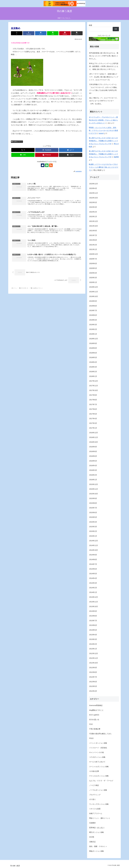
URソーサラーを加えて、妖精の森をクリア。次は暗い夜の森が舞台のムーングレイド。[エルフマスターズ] (104, 77)
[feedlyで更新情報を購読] (47, 165)
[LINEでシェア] (53, 33)
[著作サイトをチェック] (43, 165)
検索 (90, 25)
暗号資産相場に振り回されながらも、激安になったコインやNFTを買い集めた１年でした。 (104, 56)
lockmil (101, 133)
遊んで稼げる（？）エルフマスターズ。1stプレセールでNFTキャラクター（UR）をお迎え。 (104, 101)
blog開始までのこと (17, 142)
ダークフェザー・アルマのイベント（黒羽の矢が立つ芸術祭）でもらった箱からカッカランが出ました (103, 120)
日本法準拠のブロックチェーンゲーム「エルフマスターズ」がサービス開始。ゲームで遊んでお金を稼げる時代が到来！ (104, 89)
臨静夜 (116, 157)
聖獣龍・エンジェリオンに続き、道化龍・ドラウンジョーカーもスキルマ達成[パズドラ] (103, 131)
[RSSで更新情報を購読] (51, 165)
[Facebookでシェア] (29, 33)
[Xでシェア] (17, 33)
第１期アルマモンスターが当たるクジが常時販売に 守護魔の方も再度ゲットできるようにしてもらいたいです (103, 141)
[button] (77, 33)
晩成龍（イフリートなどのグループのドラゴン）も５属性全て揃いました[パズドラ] (104, 167)
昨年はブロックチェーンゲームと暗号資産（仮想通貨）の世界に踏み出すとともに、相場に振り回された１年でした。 (104, 66)
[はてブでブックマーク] (41, 33)
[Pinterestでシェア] (65, 33)
